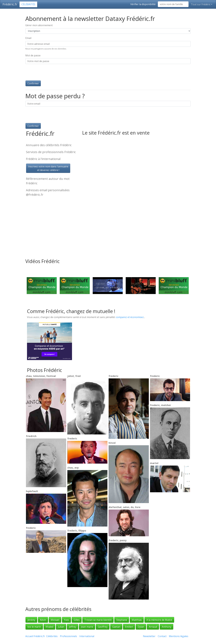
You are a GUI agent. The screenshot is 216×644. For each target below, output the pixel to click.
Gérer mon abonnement (39, 25)
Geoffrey (103, 627)
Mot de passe (33, 55)
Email (28, 38)
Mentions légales (179, 636)
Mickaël (55, 620)
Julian (61, 627)
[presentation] (48, 72)
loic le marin (34, 627)
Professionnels (68, 636)
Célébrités (28, 4)
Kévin (43, 620)
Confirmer (33, 83)
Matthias (137, 620)
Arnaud (153, 627)
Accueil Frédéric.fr (35, 636)
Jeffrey (73, 627)
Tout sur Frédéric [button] (201, 4)
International (87, 636)
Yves (66, 620)
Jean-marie (87, 627)
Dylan (141, 627)
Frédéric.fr (10, 4)
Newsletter (149, 636)
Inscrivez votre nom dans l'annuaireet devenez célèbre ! (48, 168)
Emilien (129, 627)
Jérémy (31, 620)
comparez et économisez (130, 317)
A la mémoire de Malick (159, 620)
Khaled (49, 627)
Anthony (166, 627)
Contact (162, 636)
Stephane (122, 620)
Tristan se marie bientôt (98, 620)
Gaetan (116, 627)
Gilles (77, 620)
